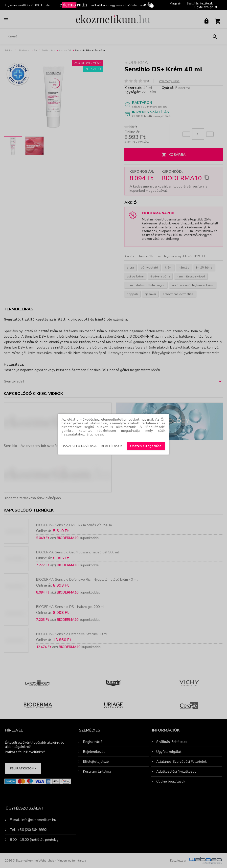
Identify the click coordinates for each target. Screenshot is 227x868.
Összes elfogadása (146, 446)
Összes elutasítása (79, 446)
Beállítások (112, 446)
